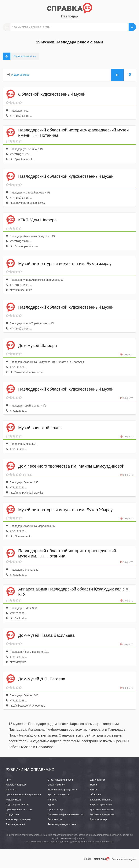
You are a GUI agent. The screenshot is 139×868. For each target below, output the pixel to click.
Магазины (11, 790)
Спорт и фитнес (56, 785)
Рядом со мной (20, 75)
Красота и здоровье (16, 785)
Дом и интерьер (98, 819)
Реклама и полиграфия (102, 815)
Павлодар (69, 16)
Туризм (52, 805)
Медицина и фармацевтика (62, 790)
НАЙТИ (132, 27)
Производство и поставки (19, 810)
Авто (8, 780)
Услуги (93, 785)
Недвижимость (14, 800)
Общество (95, 795)
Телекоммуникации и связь (62, 824)
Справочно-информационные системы (68, 815)
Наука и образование (101, 805)
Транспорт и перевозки (102, 810)
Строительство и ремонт (61, 780)
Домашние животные (101, 800)
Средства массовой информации (23, 795)
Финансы (53, 800)
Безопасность (55, 819)
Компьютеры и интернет (18, 819)
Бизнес (94, 790)
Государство (12, 815)
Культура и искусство (59, 795)
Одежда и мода (56, 810)
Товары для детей (15, 824)
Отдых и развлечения (17, 805)
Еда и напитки (97, 780)
